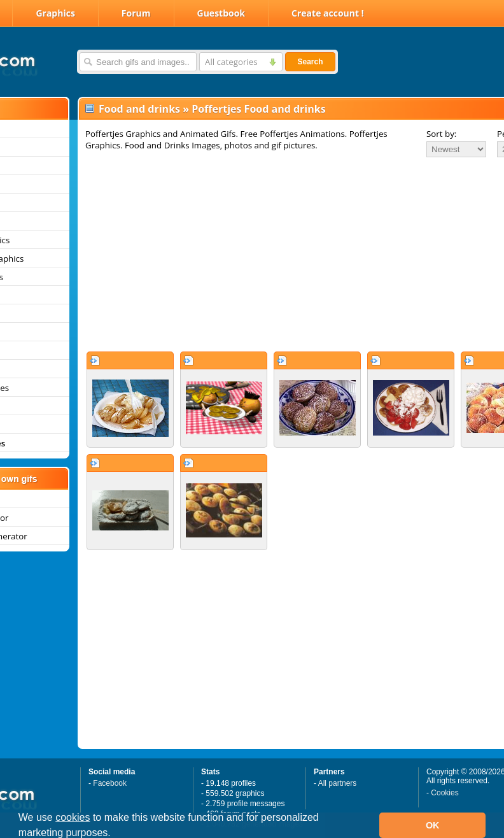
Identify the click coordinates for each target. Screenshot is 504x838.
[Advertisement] (265, 254)
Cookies (444, 793)
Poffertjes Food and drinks (258, 109)
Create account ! (328, 13)
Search (310, 62)
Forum (136, 13)
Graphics (55, 13)
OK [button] (433, 825)
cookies (73, 817)
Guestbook (221, 13)
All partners (338, 783)
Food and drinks (139, 109)
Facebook (110, 783)
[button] (115, 834)
